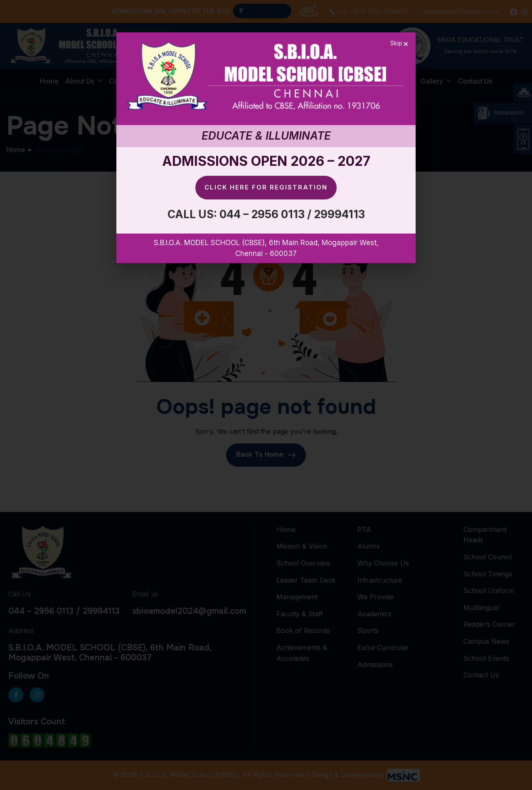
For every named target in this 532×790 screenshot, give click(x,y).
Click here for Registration (266, 187)
